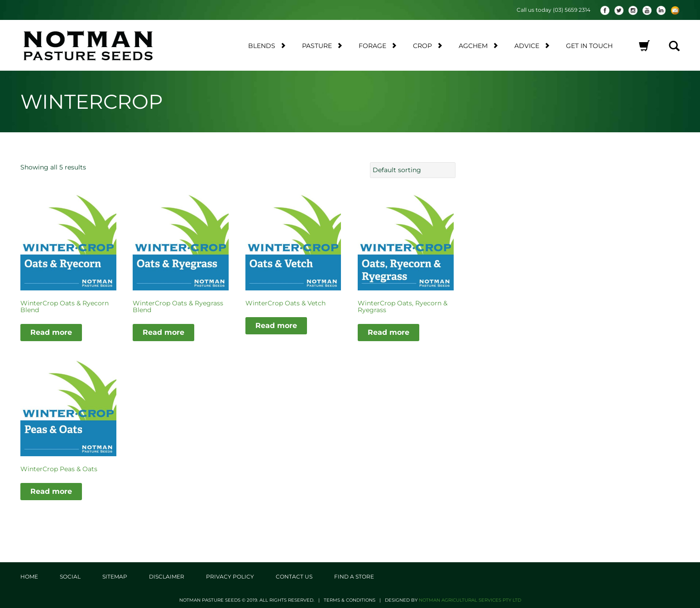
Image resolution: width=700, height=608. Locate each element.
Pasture (322, 46)
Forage (378, 46)
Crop (428, 46)
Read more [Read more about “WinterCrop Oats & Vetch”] (276, 325)
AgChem (478, 46)
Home (29, 576)
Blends (267, 46)
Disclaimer (167, 576)
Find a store (354, 576)
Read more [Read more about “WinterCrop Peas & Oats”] (51, 491)
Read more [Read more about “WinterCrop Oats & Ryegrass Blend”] (163, 332)
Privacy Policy (230, 576)
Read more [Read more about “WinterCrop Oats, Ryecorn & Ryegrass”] (388, 332)
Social (70, 576)
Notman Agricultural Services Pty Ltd (470, 600)
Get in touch (589, 46)
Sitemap (115, 576)
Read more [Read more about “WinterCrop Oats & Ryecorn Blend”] (51, 332)
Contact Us (294, 576)
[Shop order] (413, 170)
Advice (532, 46)
